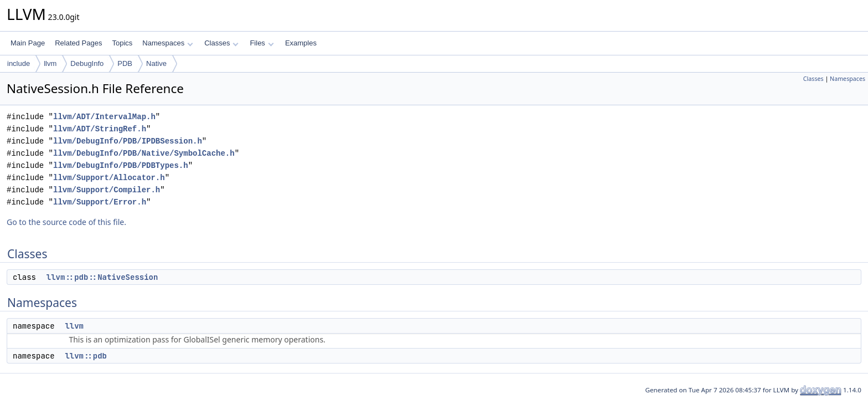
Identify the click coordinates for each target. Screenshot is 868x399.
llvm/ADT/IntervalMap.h (104, 117)
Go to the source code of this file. (66, 222)
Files (262, 43)
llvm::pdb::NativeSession (102, 277)
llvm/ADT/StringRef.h (100, 129)
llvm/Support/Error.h (100, 202)
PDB (125, 63)
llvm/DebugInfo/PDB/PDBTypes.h (121, 165)
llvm (50, 63)
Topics (122, 43)
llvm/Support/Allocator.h (109, 178)
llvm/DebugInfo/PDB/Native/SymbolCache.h (144, 153)
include (19, 63)
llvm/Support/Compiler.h (107, 190)
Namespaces (167, 43)
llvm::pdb (86, 356)
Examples (301, 43)
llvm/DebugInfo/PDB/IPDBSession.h (128, 141)
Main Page (28, 43)
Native (156, 63)
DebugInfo (87, 63)
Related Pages (78, 43)
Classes (221, 43)
